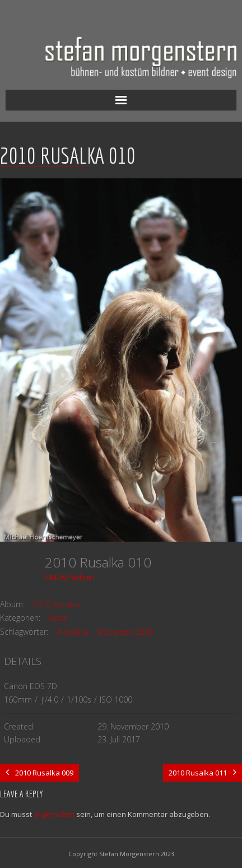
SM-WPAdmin (70, 577)
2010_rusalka (56, 604)
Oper (57, 618)
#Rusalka (72, 632)
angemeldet (54, 814)
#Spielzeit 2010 (125, 632)
